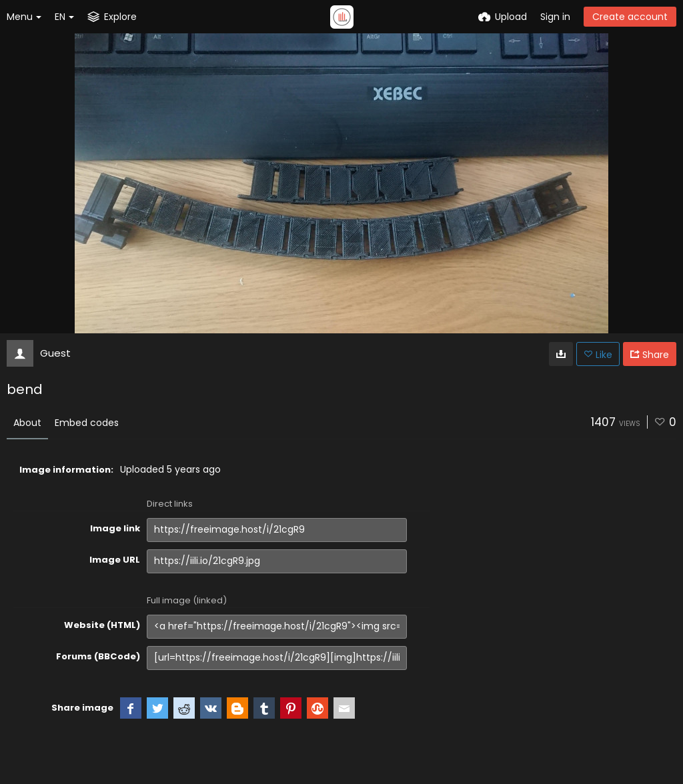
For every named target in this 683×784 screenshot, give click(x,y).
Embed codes (87, 423)
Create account (630, 17)
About (27, 423)
